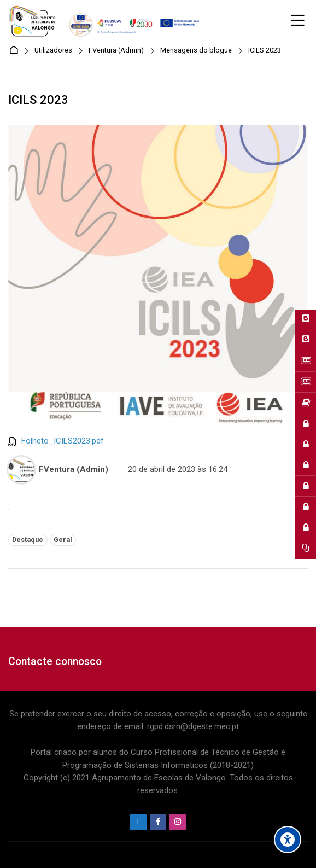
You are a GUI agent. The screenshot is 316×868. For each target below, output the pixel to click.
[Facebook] (158, 822)
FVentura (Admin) (116, 51)
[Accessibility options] (288, 840)
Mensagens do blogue (196, 51)
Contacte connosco (55, 662)
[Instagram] (178, 822)
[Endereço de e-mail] (138, 822)
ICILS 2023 (265, 51)
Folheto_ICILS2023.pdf (63, 441)
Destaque (28, 540)
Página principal (16, 51)
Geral (63, 540)
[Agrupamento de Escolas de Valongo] (106, 21)
